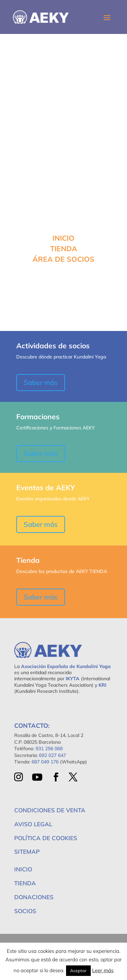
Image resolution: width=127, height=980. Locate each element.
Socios (25, 911)
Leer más (103, 970)
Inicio (23, 869)
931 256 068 (49, 748)
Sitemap (27, 852)
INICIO (63, 238)
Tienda (25, 883)
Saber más (41, 382)
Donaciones (34, 897)
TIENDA (64, 248)
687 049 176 (45, 762)
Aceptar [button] (78, 970)
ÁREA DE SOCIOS (63, 259)
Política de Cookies (46, 838)
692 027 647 (52, 755)
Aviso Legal (33, 824)
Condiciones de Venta (50, 810)
